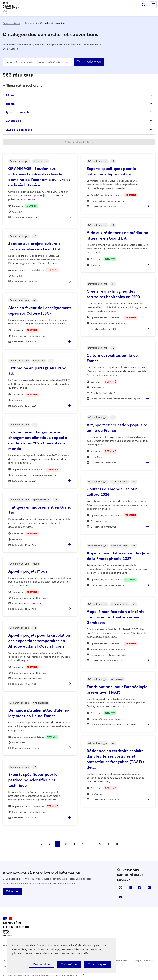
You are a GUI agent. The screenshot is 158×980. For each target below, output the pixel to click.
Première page (41, 844)
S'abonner (12, 891)
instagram (149, 887)
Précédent (49, 844)
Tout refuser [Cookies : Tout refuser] (69, 964)
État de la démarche (19, 130)
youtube (121, 897)
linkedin (130, 887)
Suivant (109, 844)
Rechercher (144, 5)
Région (10, 95)
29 (100, 844)
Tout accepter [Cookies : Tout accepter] (97, 964)
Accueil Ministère (11, 23)
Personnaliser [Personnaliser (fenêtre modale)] (42, 964)
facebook (140, 887)
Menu (153, 5)
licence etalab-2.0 (72, 976)
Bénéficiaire (13, 121)
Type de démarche (18, 112)
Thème (10, 104)
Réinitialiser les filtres (81, 142)
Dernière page (117, 844)
